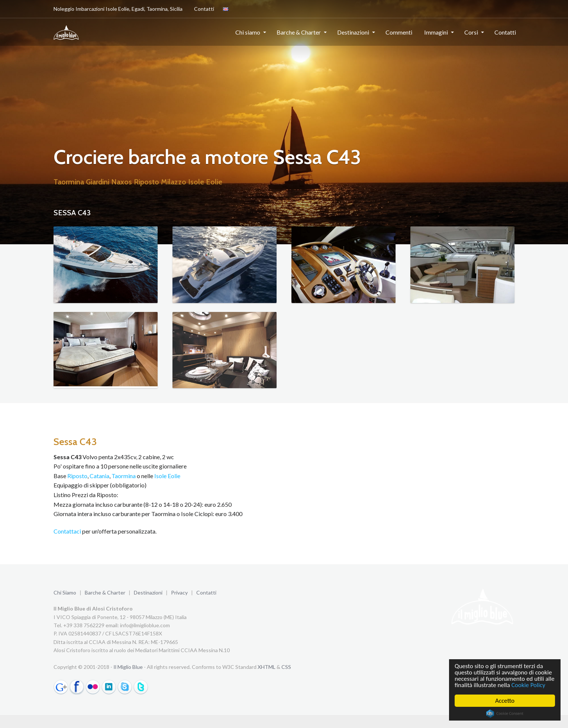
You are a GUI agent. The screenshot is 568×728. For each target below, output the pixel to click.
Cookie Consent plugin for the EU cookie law (505, 713)
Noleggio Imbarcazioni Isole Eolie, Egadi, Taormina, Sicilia (118, 9)
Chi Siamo (65, 592)
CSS (286, 667)
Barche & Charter (299, 32)
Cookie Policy (528, 685)
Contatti (203, 9)
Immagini (436, 32)
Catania (99, 476)
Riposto (77, 476)
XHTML (267, 667)
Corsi (471, 32)
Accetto (505, 701)
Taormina (124, 476)
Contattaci (67, 531)
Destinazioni (353, 32)
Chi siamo (248, 32)
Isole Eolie (167, 476)
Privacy (179, 592)
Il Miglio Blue (128, 667)
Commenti (399, 32)
